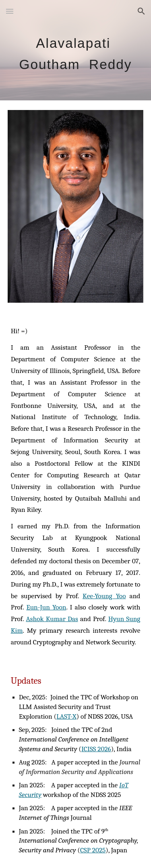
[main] (76, 50)
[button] (10, 11)
